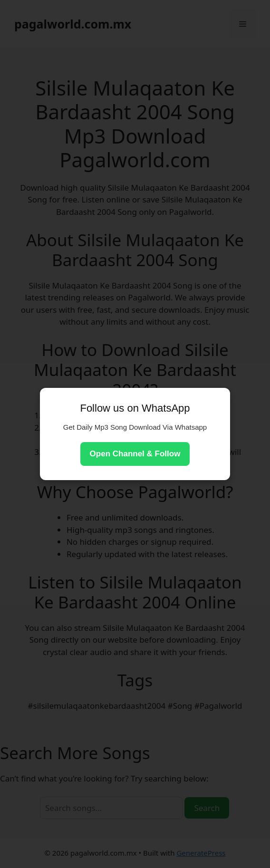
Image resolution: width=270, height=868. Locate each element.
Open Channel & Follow (135, 454)
